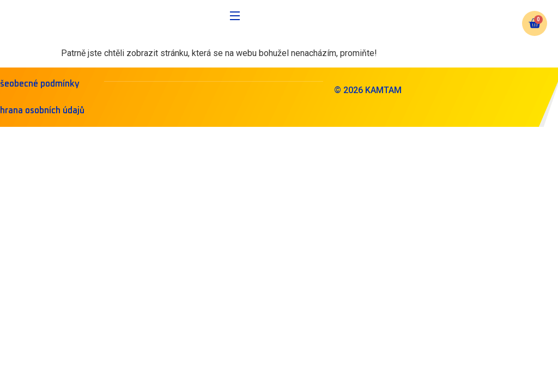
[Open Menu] (235, 17)
